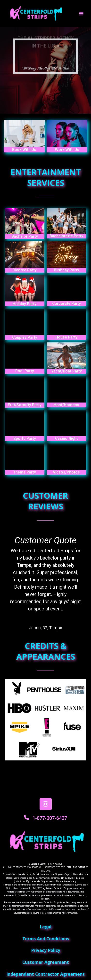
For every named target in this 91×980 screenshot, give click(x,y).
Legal (46, 927)
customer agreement (46, 962)
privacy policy (46, 950)
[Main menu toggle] (81, 14)
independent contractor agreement (45, 974)
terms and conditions (46, 939)
